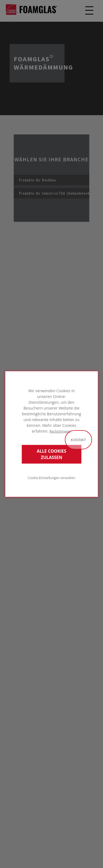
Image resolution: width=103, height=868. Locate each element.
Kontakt (78, 440)
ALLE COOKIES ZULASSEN (51, 454)
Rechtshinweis (60, 431)
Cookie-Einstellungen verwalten (52, 477)
